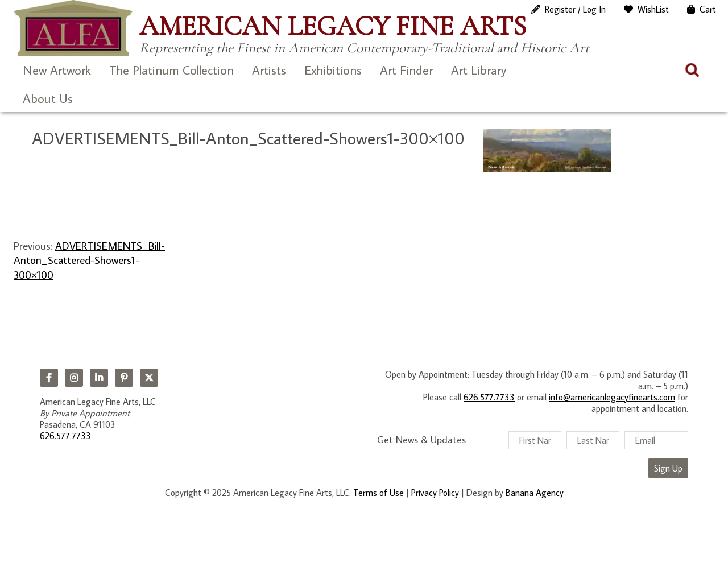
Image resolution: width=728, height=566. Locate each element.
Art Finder (406, 70)
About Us (48, 98)
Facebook (49, 378)
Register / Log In (575, 9)
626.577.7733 (65, 436)
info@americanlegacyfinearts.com (612, 397)
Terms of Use (379, 493)
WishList (653, 9)
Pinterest (124, 378)
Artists (269, 70)
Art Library (479, 70)
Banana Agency (535, 493)
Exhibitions (333, 70)
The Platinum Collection (171, 70)
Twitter (149, 378)
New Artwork (57, 70)
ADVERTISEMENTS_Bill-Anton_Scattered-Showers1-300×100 (89, 260)
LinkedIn (99, 378)
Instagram (74, 378)
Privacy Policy (435, 493)
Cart (708, 9)
